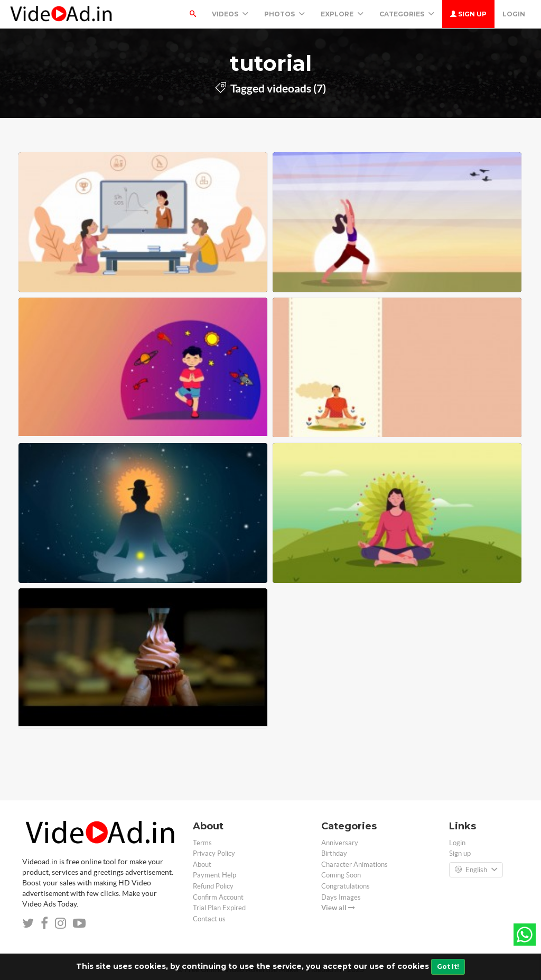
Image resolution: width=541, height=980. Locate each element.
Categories (407, 14)
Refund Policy (213, 886)
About (202, 865)
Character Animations (355, 865)
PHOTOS (285, 14)
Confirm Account (218, 897)
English (476, 870)
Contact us (209, 919)
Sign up (468, 14)
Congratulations (346, 886)
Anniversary (340, 843)
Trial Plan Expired (219, 908)
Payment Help (214, 875)
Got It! (448, 967)
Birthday (334, 853)
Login (514, 14)
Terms (202, 843)
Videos (230, 14)
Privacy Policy (214, 853)
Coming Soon (341, 875)
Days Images (341, 897)
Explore (342, 14)
